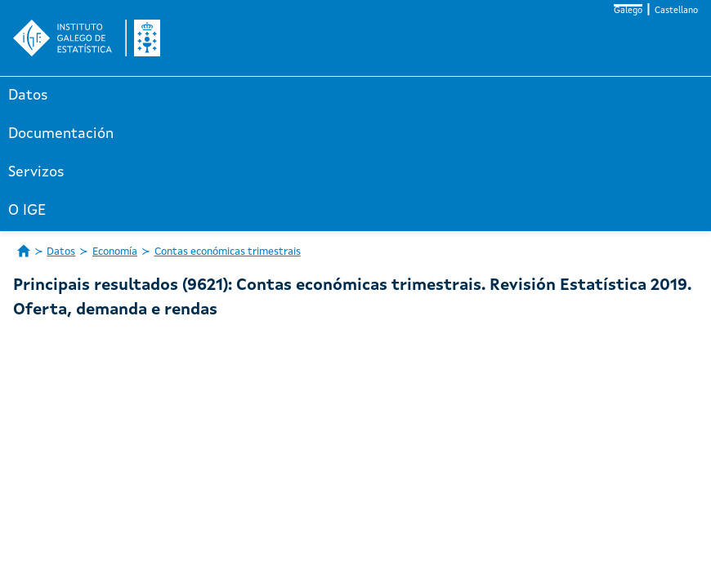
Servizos (36, 172)
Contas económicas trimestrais (228, 252)
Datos (28, 96)
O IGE (27, 211)
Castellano (676, 11)
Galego (628, 11)
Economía (115, 252)
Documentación (61, 134)
